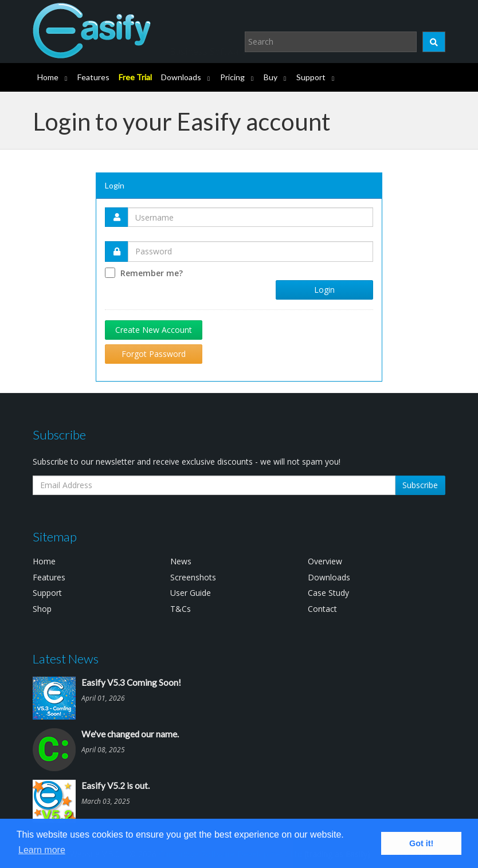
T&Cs (181, 609)
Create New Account (154, 330)
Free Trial (135, 77)
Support (311, 77)
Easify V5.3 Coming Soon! (131, 682)
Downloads (181, 77)
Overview (325, 561)
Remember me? (152, 273)
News (181, 561)
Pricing (232, 77)
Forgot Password (154, 354)
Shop (42, 609)
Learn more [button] (42, 850)
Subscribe (420, 485)
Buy (271, 77)
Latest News (66, 659)
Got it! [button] (421, 843)
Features (93, 77)
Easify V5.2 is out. (115, 785)
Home (48, 77)
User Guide (191, 593)
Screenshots (193, 577)
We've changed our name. (130, 734)
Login (324, 290)
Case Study (328, 593)
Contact (322, 609)
